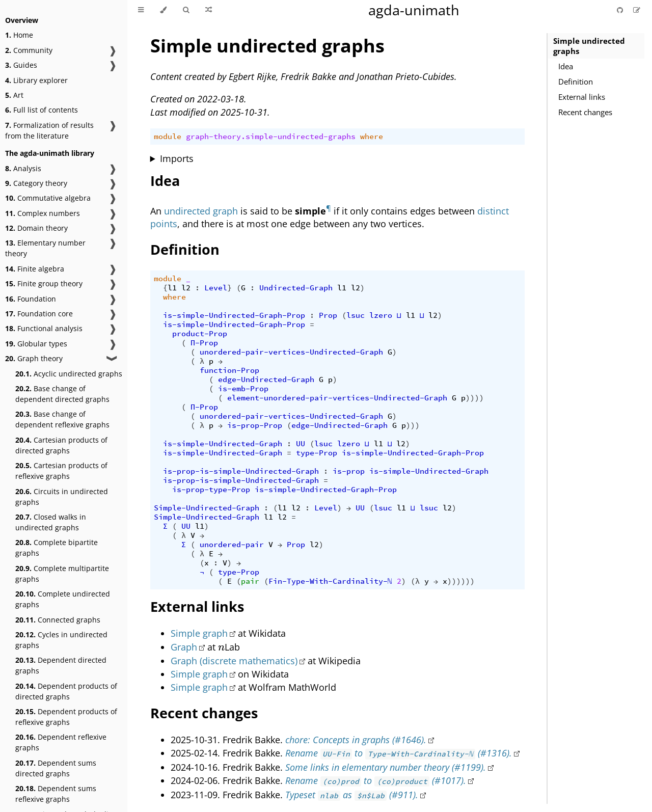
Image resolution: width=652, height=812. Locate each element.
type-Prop (317, 453)
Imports (177, 158)
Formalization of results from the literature (49, 130)
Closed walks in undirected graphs (51, 522)
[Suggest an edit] (637, 10)
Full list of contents (42, 110)
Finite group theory (44, 283)
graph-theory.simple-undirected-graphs (271, 137)
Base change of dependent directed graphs (62, 394)
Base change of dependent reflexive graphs (62, 419)
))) (413, 425)
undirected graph (201, 211)
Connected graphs (58, 620)
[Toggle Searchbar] (186, 10)
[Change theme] (163, 10)
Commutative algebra (48, 198)
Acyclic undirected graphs (69, 374)
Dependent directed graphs (61, 665)
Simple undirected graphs (589, 46)
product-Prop (200, 334)
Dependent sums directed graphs (56, 768)
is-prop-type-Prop (211, 490)
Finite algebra (35, 269)
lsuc (356, 315)
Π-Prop (204, 343)
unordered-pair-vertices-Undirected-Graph (291, 352)
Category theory (36, 183)
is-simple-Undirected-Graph (223, 444)
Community (29, 50)
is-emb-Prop (243, 389)
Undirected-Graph (296, 288)
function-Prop (229, 370)
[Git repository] (621, 10)
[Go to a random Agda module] (209, 10)
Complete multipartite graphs (62, 574)
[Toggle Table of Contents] (141, 10)
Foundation (31, 299)
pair (250, 581)
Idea (566, 66)
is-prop (349, 471)
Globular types (36, 344)
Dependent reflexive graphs (61, 742)
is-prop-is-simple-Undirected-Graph (241, 471)
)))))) (461, 581)
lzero (381, 315)
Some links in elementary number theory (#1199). (386, 767)
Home (19, 35)
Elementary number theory (45, 248)
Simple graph (199, 633)
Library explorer (36, 80)
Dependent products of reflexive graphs (66, 717)
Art (14, 95)
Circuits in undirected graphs (62, 497)
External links (582, 97)
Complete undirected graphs (63, 599)
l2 (186, 288)
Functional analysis (44, 328)
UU (301, 444)
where (372, 137)
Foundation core (39, 314)
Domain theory (36, 228)
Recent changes (585, 112)
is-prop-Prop (255, 425)
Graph (184, 647)
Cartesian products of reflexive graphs (61, 471)
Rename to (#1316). (399, 753)
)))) (475, 398)
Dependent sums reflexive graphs (56, 794)
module (168, 137)
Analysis (23, 168)
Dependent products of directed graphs (66, 691)
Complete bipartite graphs (57, 548)
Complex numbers (43, 213)
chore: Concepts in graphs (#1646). (356, 740)
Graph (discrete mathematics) (234, 661)
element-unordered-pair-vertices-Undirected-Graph (337, 398)
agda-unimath (414, 10)
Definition (576, 82)
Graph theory (34, 358)
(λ (415, 581)
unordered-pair (232, 545)
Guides (21, 65)
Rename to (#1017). (376, 780)
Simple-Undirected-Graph (207, 508)
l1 (172, 288)
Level (216, 288)
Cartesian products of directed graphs (61, 445)
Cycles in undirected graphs (61, 640)
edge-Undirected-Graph (266, 380)
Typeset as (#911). (352, 795)
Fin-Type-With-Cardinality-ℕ (330, 581)
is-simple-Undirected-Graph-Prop (234, 315)
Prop (328, 315)
